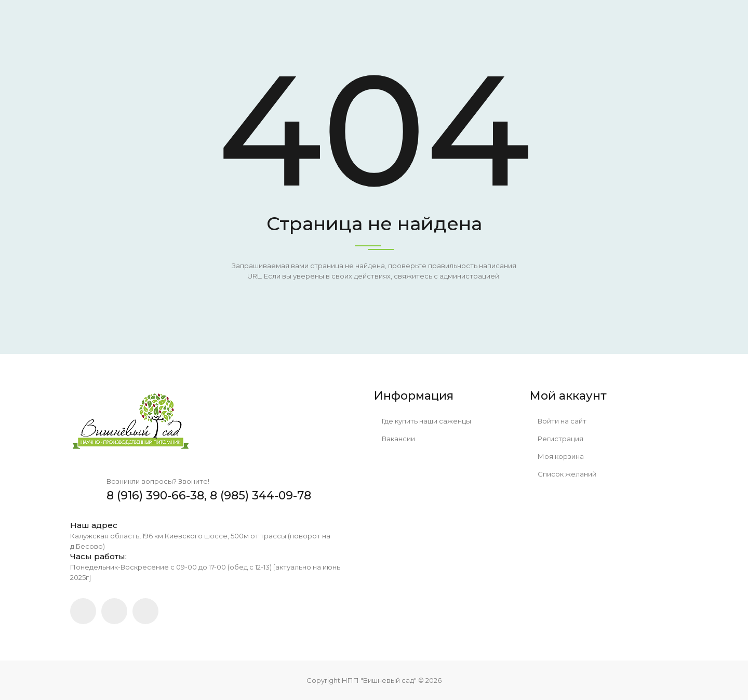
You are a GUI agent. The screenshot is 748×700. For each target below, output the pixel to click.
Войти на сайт (558, 421)
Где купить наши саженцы (423, 421)
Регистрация (557, 439)
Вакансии (395, 439)
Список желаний (563, 474)
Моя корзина (557, 456)
